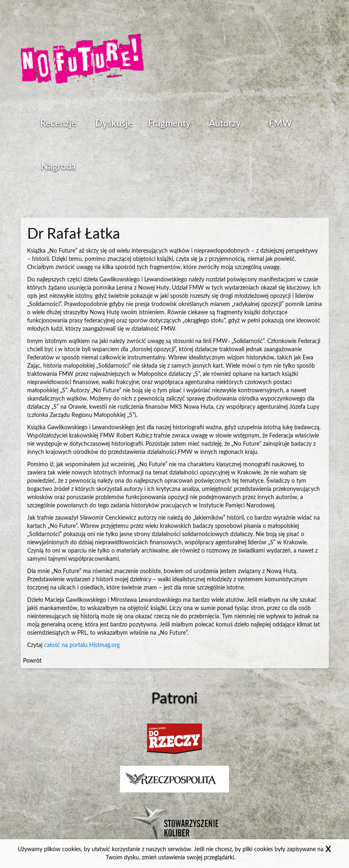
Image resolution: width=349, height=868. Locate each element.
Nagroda (58, 167)
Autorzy (225, 124)
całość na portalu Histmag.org (82, 645)
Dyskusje (114, 124)
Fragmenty (169, 124)
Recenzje (58, 124)
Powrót (32, 661)
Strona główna (82, 60)
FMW (280, 124)
